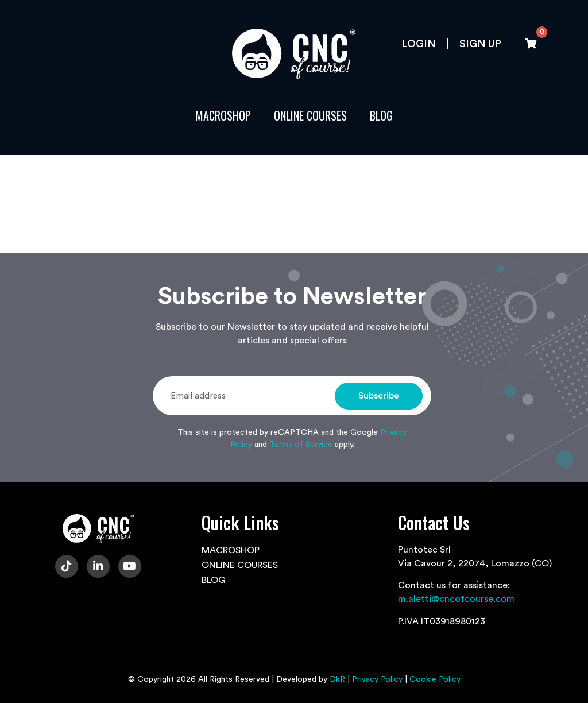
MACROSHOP (223, 115)
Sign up (480, 44)
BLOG (381, 115)
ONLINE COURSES (310, 115)
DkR (337, 679)
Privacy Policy (377, 679)
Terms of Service (301, 445)
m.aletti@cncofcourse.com (456, 599)
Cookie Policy (435, 679)
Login (419, 44)
